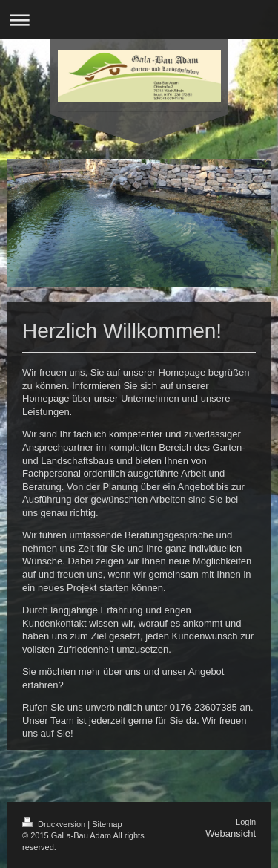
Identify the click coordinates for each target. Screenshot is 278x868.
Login (246, 822)
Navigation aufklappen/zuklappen (139, 20)
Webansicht (231, 833)
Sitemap (107, 824)
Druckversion (55, 824)
